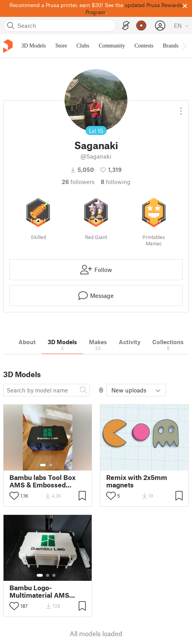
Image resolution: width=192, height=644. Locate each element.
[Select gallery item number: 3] (54, 575)
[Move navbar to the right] (184, 46)
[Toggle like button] (14, 496)
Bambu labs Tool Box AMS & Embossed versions (42, 481)
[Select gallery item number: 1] (43, 465)
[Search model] (46, 390)
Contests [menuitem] (144, 46)
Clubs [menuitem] (83, 46)
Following (116, 182)
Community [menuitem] (112, 46)
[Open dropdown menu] (181, 108)
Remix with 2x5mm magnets (137, 481)
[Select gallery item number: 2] (51, 465)
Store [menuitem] (61, 46)
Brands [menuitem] (171, 46)
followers (78, 182)
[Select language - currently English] (181, 26)
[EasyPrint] (126, 26)
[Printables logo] (8, 46)
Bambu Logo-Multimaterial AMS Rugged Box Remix (39, 591)
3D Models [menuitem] (34, 46)
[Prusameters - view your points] (141, 26)
